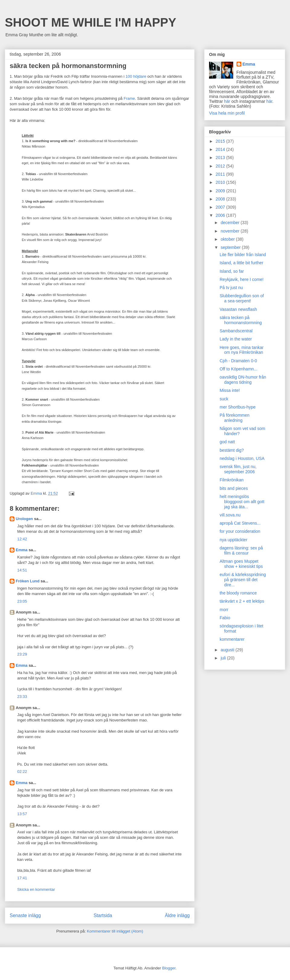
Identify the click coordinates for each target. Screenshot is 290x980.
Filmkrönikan (232, 480)
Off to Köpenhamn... (238, 369)
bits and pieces (234, 488)
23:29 (22, 654)
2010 (221, 182)
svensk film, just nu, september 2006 (238, 469)
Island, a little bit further (242, 263)
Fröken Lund (28, 581)
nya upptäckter (234, 540)
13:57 (22, 814)
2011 (221, 174)
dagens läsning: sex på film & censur (241, 550)
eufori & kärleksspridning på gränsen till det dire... (243, 580)
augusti (228, 650)
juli (224, 658)
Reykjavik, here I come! (242, 279)
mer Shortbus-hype (238, 407)
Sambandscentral (236, 331)
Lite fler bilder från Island (243, 255)
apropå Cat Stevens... (240, 523)
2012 (221, 166)
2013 (221, 158)
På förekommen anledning (235, 418)
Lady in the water (236, 339)
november (230, 231)
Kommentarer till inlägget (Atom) (115, 931)
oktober (228, 239)
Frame (129, 98)
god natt (227, 442)
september (231, 247)
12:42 (22, 539)
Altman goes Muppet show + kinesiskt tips (241, 564)
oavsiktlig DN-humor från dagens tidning (243, 380)
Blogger (169, 968)
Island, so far (232, 271)
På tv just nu (231, 288)
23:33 (22, 697)
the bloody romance (238, 593)
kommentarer (232, 639)
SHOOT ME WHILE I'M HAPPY (90, 22)
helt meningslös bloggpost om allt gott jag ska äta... (242, 502)
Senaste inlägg (25, 915)
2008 (221, 199)
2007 (221, 207)
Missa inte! (230, 390)
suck (224, 399)
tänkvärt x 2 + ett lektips (242, 601)
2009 (221, 191)
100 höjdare (136, 76)
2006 (221, 215)
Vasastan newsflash (238, 309)
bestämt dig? (232, 450)
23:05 (22, 601)
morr (224, 610)
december (230, 223)
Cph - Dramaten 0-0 (238, 361)
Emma (22, 550)
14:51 (22, 570)
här (227, 101)
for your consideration (240, 531)
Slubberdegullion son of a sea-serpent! (242, 298)
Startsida (103, 915)
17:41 (22, 878)
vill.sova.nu (230, 515)
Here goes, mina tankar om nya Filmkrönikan (242, 350)
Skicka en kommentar (36, 889)
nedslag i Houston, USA (242, 458)
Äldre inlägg (177, 915)
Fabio (225, 618)
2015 (221, 141)
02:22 (22, 772)
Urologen (24, 519)
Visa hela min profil (227, 113)
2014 (221, 149)
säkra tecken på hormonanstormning (241, 320)
